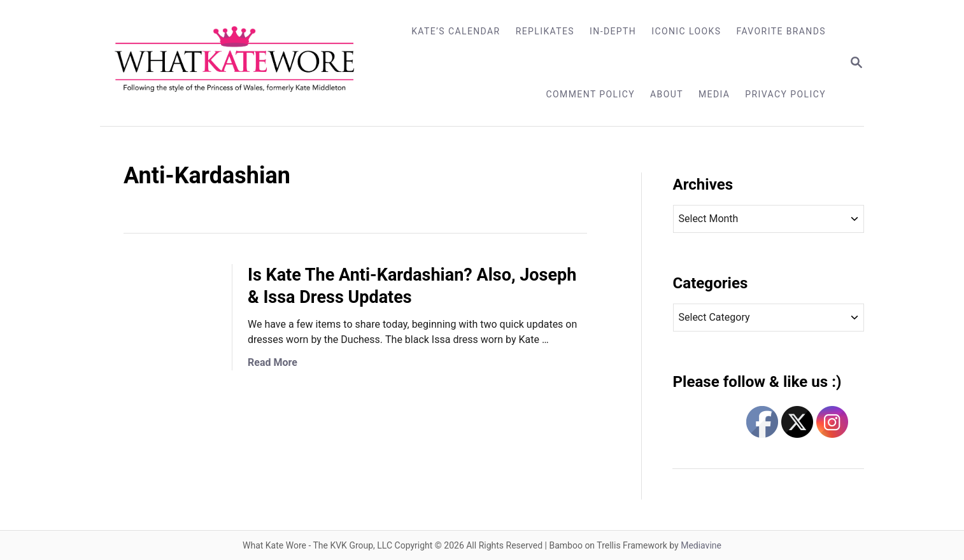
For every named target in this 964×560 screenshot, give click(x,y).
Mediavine (701, 545)
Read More (273, 362)
